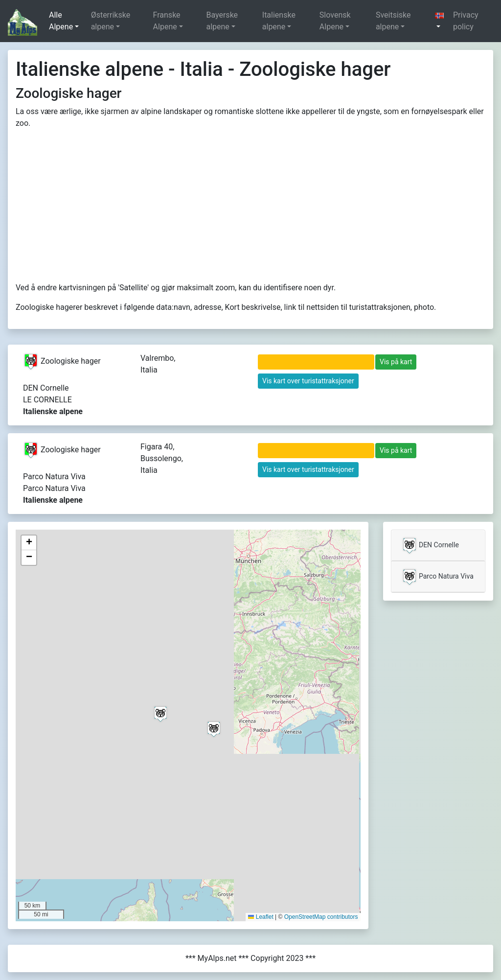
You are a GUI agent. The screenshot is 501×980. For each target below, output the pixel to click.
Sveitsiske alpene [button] (393, 21)
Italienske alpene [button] (279, 21)
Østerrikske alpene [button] (111, 21)
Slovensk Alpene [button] (335, 21)
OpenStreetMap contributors (321, 917)
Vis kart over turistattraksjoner (308, 381)
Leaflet (261, 917)
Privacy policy (466, 21)
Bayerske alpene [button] (222, 21)
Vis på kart (396, 362)
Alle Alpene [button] (61, 21)
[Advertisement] (250, 206)
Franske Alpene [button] (167, 21)
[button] (440, 21)
